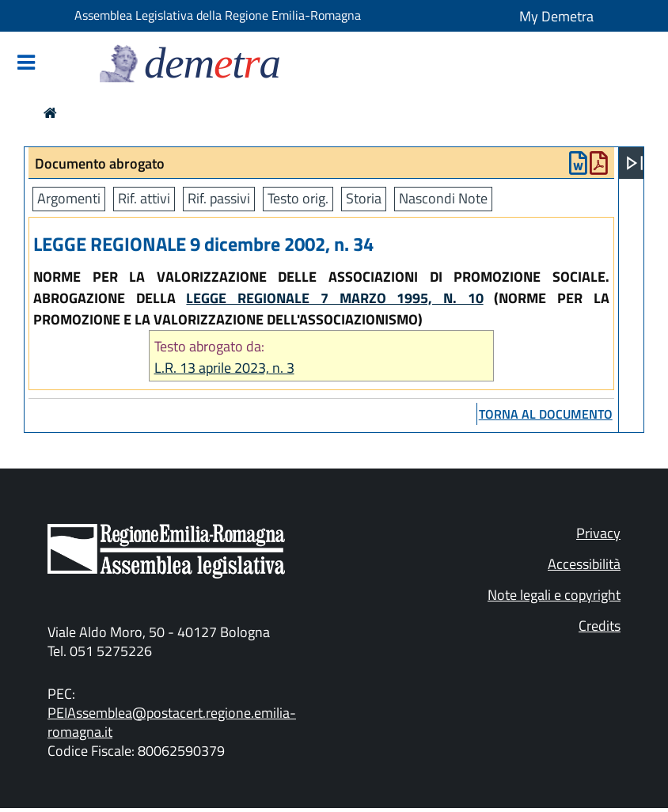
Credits (600, 626)
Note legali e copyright (554, 595)
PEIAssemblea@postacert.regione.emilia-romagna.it (172, 722)
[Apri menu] (635, 163)
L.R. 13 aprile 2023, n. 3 (224, 368)
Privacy (598, 533)
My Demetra (556, 16)
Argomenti (69, 198)
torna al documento (546, 414)
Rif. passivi (219, 198)
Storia (364, 198)
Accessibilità (584, 564)
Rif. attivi (144, 198)
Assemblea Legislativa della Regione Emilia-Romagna (218, 15)
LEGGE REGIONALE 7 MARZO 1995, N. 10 (334, 298)
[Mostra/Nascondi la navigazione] (26, 64)
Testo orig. (298, 198)
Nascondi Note (443, 198)
